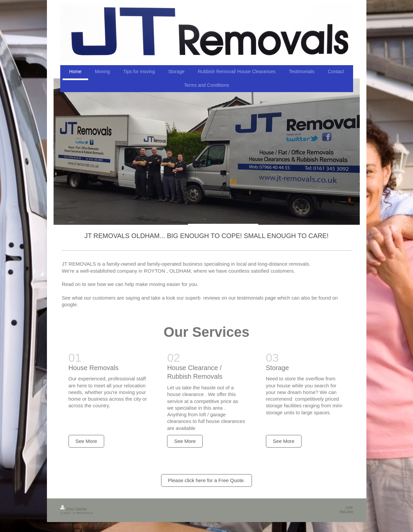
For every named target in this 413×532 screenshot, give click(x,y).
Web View (346, 511)
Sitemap (81, 509)
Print (67, 509)
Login (349, 507)
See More (86, 441)
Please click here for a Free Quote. (207, 480)
